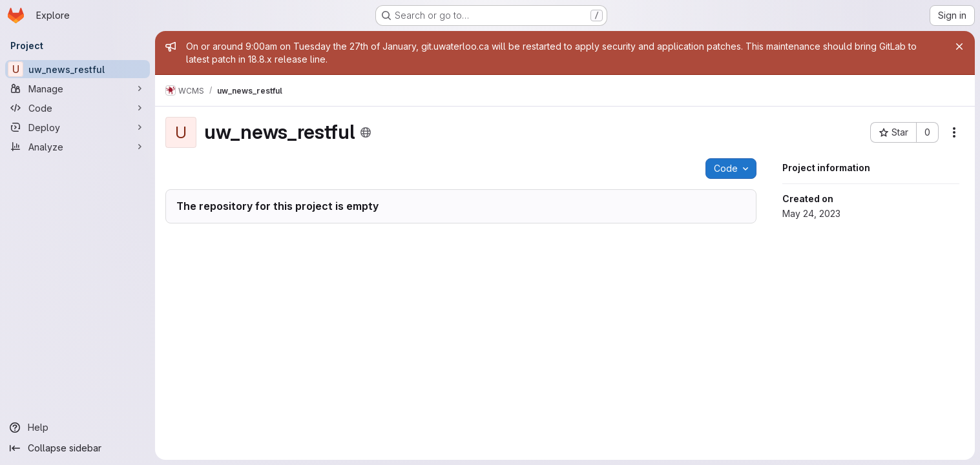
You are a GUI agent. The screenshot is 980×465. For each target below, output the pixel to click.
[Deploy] (78, 127)
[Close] (959, 46)
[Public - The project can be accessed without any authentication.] (366, 132)
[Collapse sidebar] (78, 448)
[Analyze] (78, 147)
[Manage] (78, 88)
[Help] (78, 428)
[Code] (78, 108)
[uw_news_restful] (78, 69)
